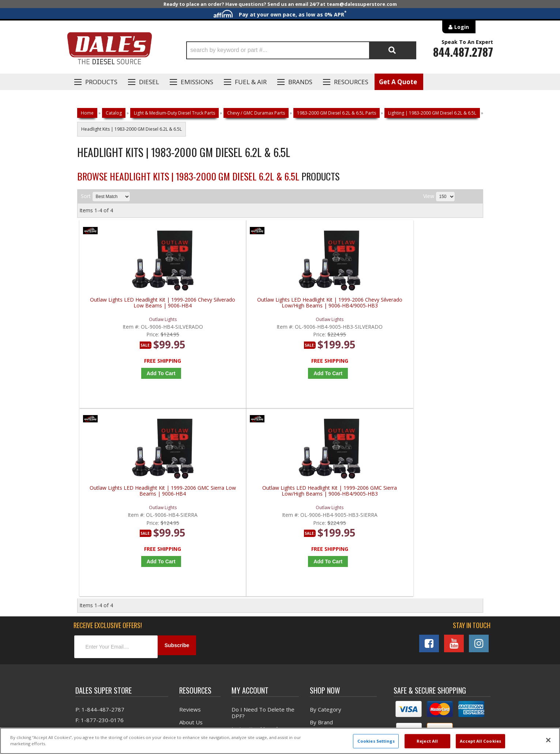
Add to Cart (132, 373)
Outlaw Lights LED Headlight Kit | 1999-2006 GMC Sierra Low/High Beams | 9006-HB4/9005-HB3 (435, 306)
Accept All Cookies (480, 741)
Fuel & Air (251, 82)
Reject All (427, 741)
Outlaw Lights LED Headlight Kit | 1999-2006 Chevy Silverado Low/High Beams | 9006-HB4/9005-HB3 (231, 306)
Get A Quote (398, 82)
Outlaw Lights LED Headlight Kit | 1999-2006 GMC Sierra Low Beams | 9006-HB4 (333, 306)
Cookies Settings (376, 741)
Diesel (149, 82)
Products (101, 82)
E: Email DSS (91, 549)
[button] (301, 50)
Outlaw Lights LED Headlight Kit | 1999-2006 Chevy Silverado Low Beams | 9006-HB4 (130, 306)
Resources (351, 82)
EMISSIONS (197, 82)
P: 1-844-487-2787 (100, 527)
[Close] (548, 740)
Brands (300, 82)
